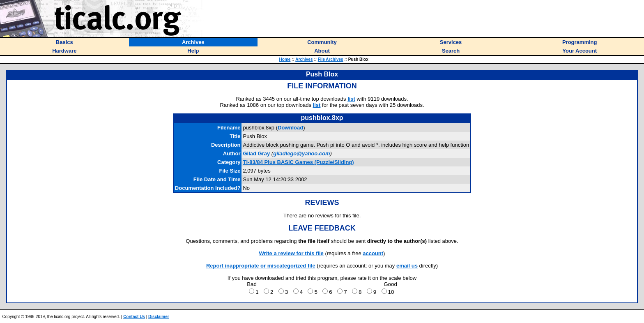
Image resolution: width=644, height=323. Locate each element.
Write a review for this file (291, 253)
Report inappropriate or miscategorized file (261, 266)
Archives (304, 59)
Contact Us (134, 317)
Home (285, 59)
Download (290, 128)
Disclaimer (159, 317)
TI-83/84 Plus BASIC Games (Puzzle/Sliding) (298, 162)
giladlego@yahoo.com (301, 153)
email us (407, 266)
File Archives (331, 59)
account (373, 253)
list (351, 99)
